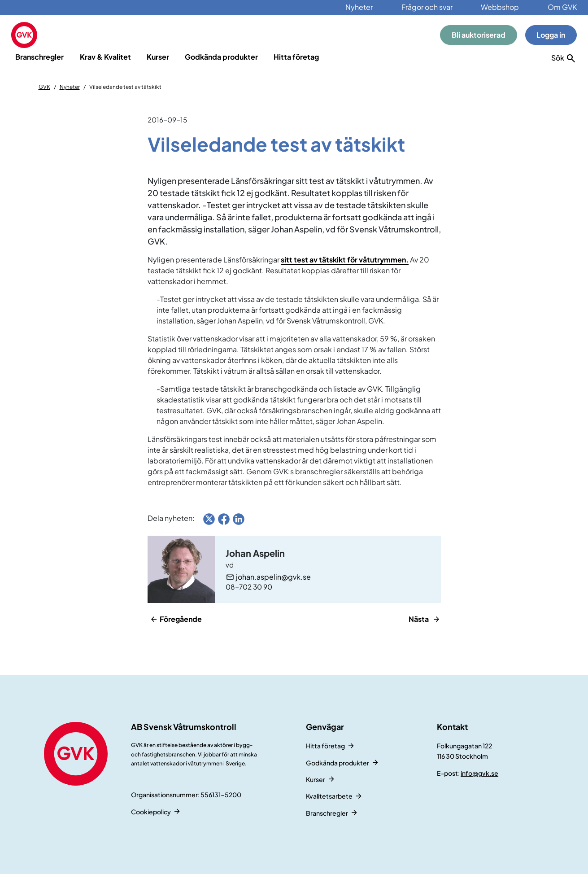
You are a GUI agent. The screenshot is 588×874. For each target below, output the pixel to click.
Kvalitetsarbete (329, 796)
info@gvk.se (479, 773)
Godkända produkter (221, 57)
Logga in (551, 35)
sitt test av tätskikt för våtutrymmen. (345, 260)
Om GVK (562, 7)
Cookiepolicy (151, 812)
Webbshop (500, 7)
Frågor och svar (427, 7)
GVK (44, 87)
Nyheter (359, 7)
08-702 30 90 (249, 587)
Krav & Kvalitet (105, 57)
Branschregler (39, 57)
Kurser (158, 57)
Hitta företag (296, 57)
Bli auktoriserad (479, 35)
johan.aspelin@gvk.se (273, 577)
